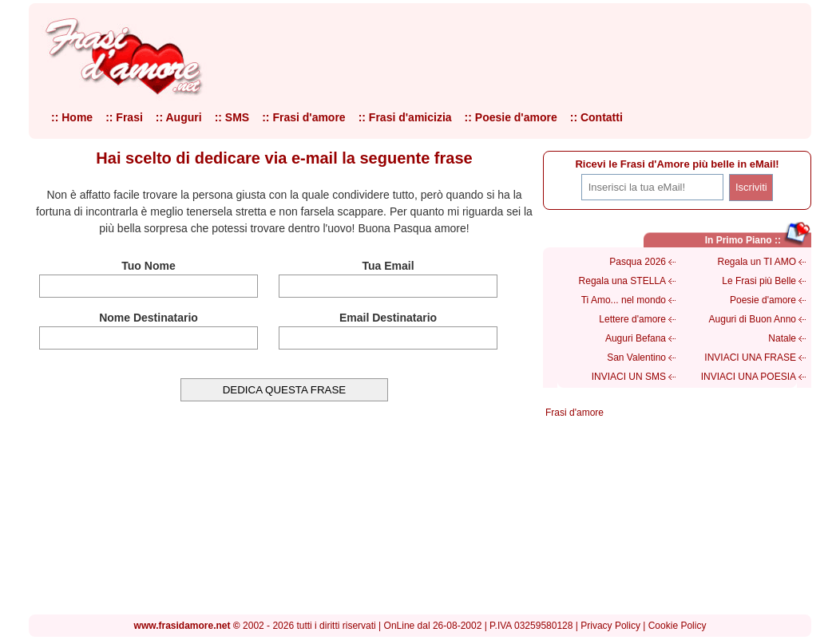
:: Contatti (596, 117)
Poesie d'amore (763, 300)
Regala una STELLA (622, 281)
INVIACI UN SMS (629, 377)
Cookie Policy (678, 626)
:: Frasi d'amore (303, 117)
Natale (782, 338)
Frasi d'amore (575, 413)
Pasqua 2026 (638, 262)
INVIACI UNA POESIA (749, 377)
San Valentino (636, 358)
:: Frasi (124, 117)
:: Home (72, 117)
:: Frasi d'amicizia (405, 117)
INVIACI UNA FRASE (750, 358)
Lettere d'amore (632, 319)
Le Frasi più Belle (759, 281)
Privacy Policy (610, 626)
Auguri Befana (636, 338)
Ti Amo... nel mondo (624, 300)
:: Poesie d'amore (511, 117)
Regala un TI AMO (757, 262)
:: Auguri (179, 117)
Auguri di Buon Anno (753, 319)
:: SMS (232, 117)
